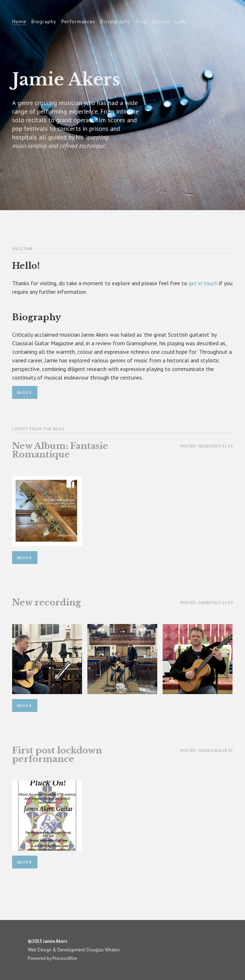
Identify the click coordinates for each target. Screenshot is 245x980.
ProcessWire (65, 958)
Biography (44, 21)
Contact (161, 21)
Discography (115, 21)
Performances (78, 21)
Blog (141, 21)
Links (181, 21)
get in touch (203, 283)
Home (19, 21)
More (25, 392)
